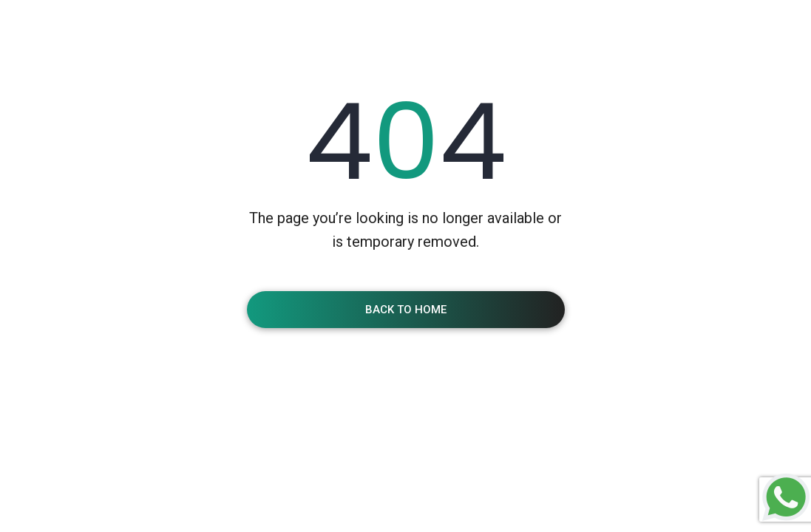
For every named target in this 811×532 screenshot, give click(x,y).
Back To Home (406, 310)
